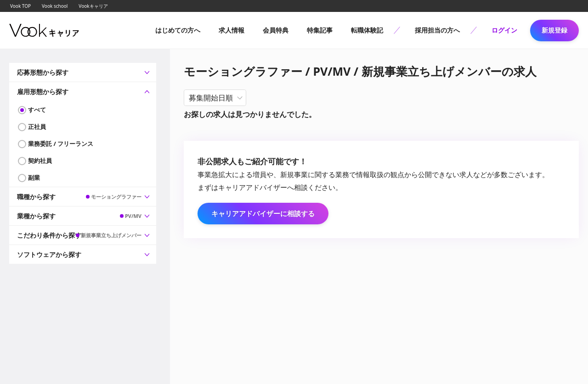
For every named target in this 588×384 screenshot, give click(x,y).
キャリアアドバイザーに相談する (263, 213)
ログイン (504, 30)
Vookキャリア (93, 6)
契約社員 (40, 161)
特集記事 (320, 30)
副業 (34, 178)
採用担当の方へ (437, 30)
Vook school (55, 6)
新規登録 (554, 30)
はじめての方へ (178, 30)
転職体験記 (367, 30)
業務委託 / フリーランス (61, 144)
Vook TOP (20, 6)
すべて (37, 110)
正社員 (37, 127)
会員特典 (276, 30)
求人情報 (232, 30)
